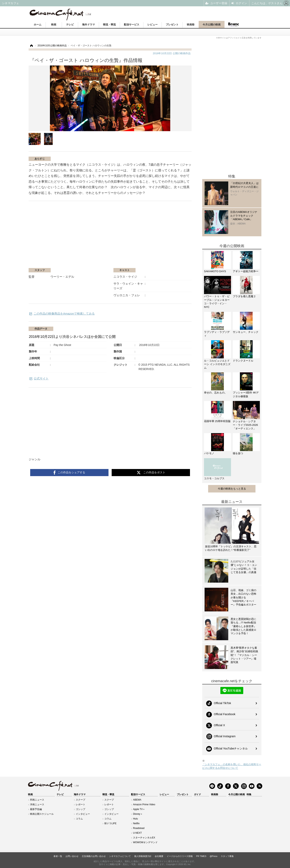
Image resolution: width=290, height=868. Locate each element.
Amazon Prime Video (144, 804)
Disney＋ (138, 814)
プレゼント (172, 25)
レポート (80, 804)
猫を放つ (238, 453)
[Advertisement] (76, 236)
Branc (233, 24)
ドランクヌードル (243, 361)
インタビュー (83, 814)
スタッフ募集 (227, 856)
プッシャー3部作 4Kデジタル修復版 (246, 394)
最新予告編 (36, 809)
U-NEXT (137, 833)
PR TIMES (201, 856)
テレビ (70, 25)
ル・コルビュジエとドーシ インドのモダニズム (217, 364)
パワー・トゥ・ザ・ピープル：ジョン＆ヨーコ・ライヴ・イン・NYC (217, 302)
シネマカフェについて (120, 856)
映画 (54, 25)
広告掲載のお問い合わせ (94, 856)
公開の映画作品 (172, 53)
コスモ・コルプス (214, 478)
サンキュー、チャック (246, 332)
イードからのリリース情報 (180, 856)
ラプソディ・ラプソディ (217, 334)
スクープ (80, 800)
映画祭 (191, 25)
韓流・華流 (109, 25)
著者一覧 (58, 856)
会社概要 (159, 856)
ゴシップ (80, 809)
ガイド (197, 794)
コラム (79, 819)
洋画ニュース (37, 804)
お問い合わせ (72, 856)
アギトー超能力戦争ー (246, 271)
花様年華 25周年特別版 (217, 421)
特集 (249, 794)
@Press (214, 856)
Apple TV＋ (139, 809)
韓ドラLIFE (110, 823)
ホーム (38, 25)
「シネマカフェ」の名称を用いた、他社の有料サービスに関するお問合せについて (232, 766)
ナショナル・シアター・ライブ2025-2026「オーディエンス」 (245, 425)
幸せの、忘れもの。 (216, 393)
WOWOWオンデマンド (145, 842)
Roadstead (139, 828)
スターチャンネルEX (144, 838)
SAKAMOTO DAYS (215, 271)
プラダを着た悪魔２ (244, 296)
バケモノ (209, 453)
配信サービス (132, 25)
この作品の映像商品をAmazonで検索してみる (64, 313)
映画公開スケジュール (42, 814)
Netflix (136, 823)
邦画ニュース (37, 800)
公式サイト (41, 378)
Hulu (135, 819)
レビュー (152, 25)
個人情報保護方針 (143, 856)
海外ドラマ (88, 25)
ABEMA (137, 800)
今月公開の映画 (212, 25)
